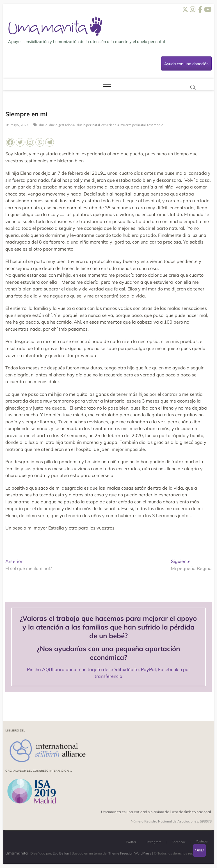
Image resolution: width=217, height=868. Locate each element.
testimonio (155, 125)
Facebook (179, 842)
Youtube (202, 841)
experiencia (110, 125)
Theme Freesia (120, 853)
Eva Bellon (61, 853)
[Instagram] (30, 142)
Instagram (154, 842)
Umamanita (17, 853)
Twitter (131, 842)
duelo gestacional (62, 125)
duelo (43, 125)
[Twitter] (20, 142)
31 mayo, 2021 (17, 125)
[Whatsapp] (40, 142)
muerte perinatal (133, 125)
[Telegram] (50, 142)
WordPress (143, 853)
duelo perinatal (88, 125)
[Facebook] (10, 142)
